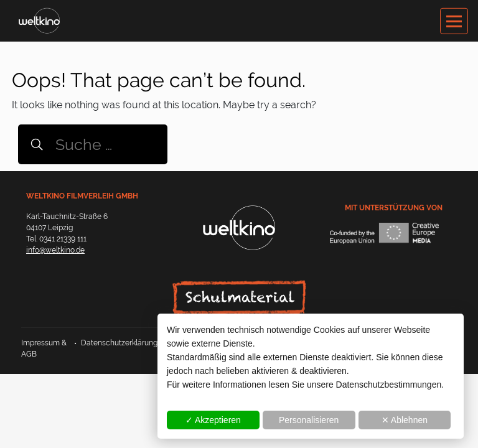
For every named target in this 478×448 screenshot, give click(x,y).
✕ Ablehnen (405, 420)
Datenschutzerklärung (119, 343)
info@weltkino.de (55, 250)
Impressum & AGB (44, 348)
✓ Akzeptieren (213, 420)
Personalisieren (309, 420)
